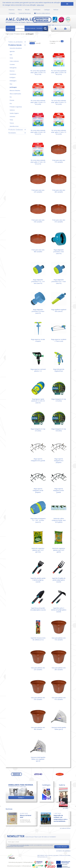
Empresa (12, 10)
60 (57, 41)
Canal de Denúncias (25, 13)
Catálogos (47, 10)
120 (62, 41)
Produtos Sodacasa (30, 28)
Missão (27, 10)
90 (59, 41)
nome (38, 43)
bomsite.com (44, 857)
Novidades (39, 28)
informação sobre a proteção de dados (20, 845)
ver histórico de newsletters (63, 851)
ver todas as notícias (65, 828)
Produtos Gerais (20, 28)
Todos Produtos (10, 28)
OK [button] (67, 4)
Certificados (37, 10)
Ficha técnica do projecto (15, 862)
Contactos (12, 13)
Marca (20, 10)
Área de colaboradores (42, 13)
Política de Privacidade (65, 855)
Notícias (56, 10)
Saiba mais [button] (40, 5)
